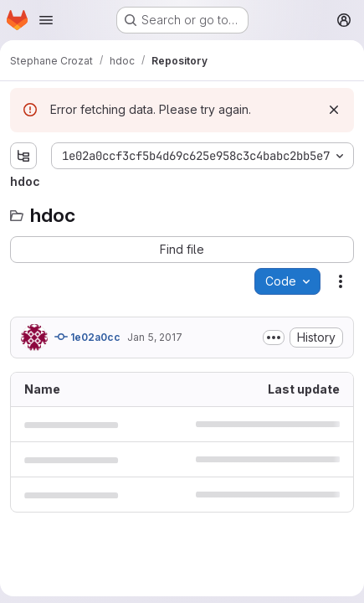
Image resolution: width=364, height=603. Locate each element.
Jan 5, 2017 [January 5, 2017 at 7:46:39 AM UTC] (155, 337)
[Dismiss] (334, 110)
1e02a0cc (87, 337)
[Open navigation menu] (46, 20)
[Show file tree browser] (23, 156)
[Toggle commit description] (274, 338)
